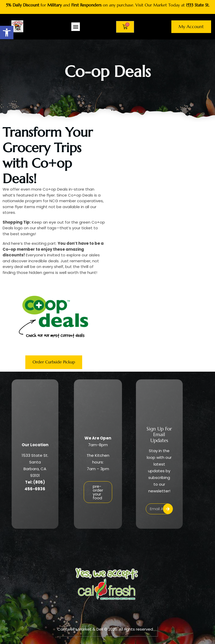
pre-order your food (98, 492)
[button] (7, 32)
